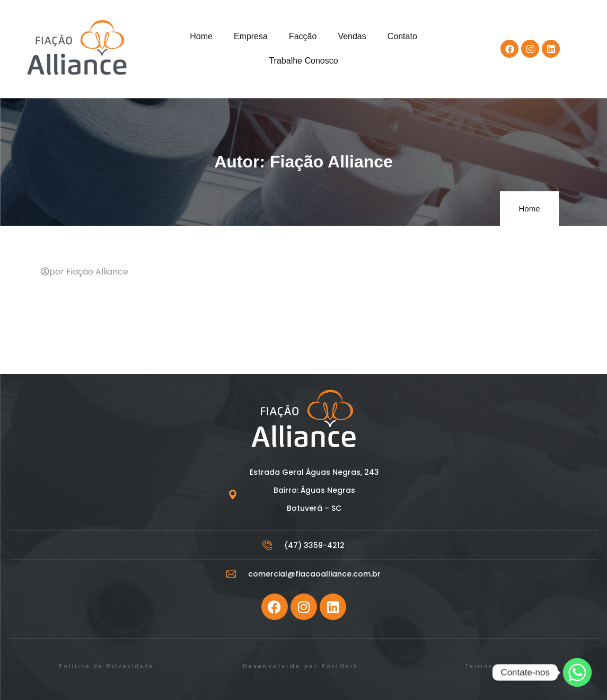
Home (201, 36)
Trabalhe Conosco (303, 61)
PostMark (340, 666)
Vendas (352, 36)
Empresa (251, 36)
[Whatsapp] (577, 672)
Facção (303, 36)
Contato (402, 36)
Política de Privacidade (107, 666)
